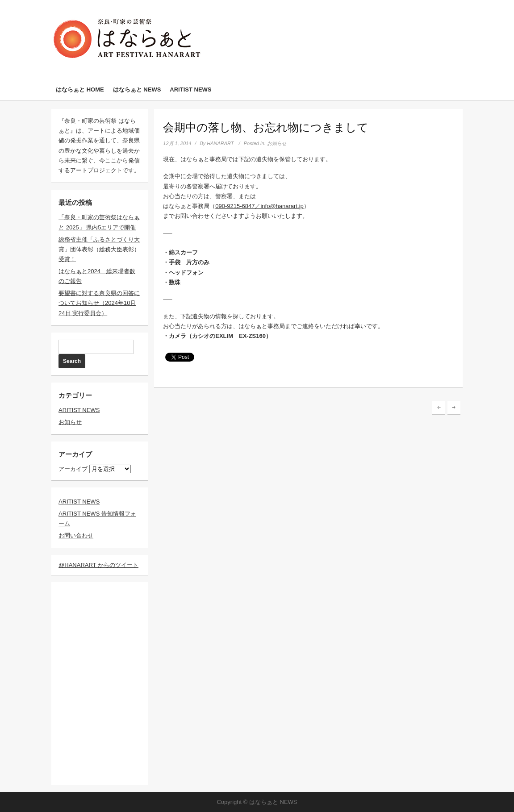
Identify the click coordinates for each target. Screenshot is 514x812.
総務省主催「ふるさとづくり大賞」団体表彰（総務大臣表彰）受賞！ (99, 249)
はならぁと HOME (80, 90)
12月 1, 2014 (177, 143)
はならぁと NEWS (137, 90)
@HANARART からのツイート (98, 565)
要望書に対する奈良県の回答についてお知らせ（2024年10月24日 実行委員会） (99, 303)
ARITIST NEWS (190, 90)
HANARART (220, 143)
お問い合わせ (76, 535)
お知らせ (70, 422)
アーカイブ (73, 469)
